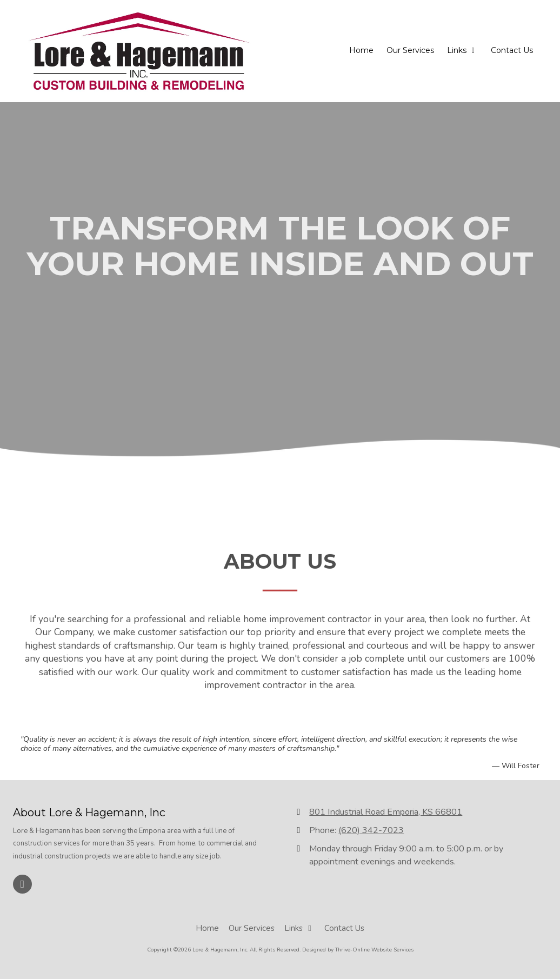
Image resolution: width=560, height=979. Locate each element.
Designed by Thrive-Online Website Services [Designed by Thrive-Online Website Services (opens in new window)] (358, 950)
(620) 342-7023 (371, 830)
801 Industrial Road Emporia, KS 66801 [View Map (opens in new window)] (386, 812)
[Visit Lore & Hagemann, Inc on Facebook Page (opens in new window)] (22, 884)
